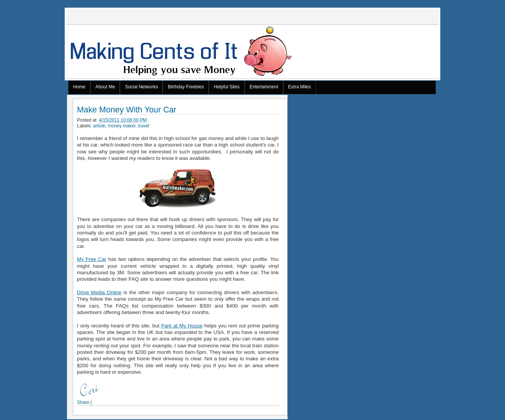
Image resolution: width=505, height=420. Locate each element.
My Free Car (92, 259)
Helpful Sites (226, 87)
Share (83, 402)
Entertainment (264, 87)
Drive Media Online (99, 292)
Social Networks (141, 87)
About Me (105, 87)
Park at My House (182, 326)
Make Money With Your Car (127, 110)
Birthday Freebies (186, 87)
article (99, 126)
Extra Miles (300, 87)
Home (79, 87)
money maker (122, 126)
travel (143, 126)
